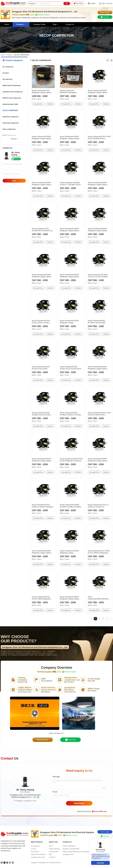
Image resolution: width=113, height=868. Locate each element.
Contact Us (52, 857)
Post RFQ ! (99, 811)
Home (3, 55)
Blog (50, 854)
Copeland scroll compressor (13, 92)
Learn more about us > (56, 733)
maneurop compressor (11, 123)
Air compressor (8, 67)
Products (9, 55)
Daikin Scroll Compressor (12, 85)
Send (14, 181)
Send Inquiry (79, 803)
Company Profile (54, 852)
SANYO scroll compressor (12, 98)
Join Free (110, 3)
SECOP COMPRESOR (10, 110)
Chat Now (100, 863)
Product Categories (55, 849)
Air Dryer (6, 73)
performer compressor (11, 117)
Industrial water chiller (11, 104)
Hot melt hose (8, 79)
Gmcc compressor (9, 129)
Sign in (104, 3)
